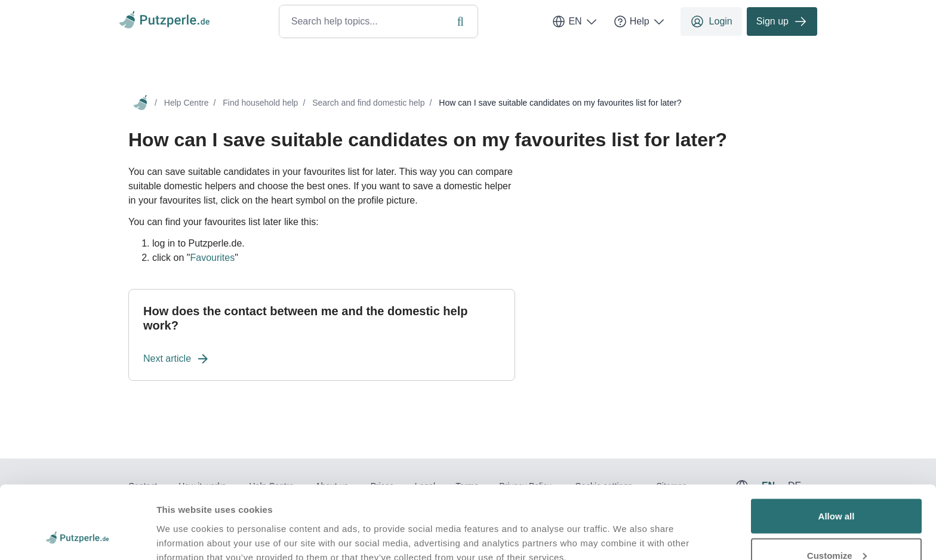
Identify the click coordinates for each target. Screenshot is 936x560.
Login (711, 21)
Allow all (837, 450)
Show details (184, 523)
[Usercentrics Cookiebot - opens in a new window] (77, 537)
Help (640, 21)
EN (575, 21)
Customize (837, 489)
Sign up (782, 21)
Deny (837, 528)
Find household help (260, 103)
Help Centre (187, 103)
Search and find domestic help (368, 103)
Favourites (212, 258)
